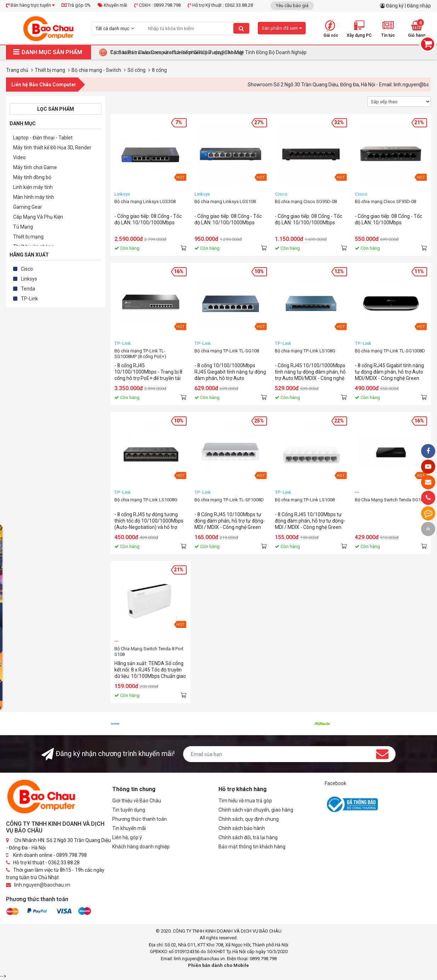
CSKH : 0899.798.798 (157, 5)
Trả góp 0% (76, 5)
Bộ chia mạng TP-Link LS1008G (146, 500)
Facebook (336, 783)
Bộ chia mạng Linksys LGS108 (225, 201)
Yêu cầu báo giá (292, 5)
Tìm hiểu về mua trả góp (245, 801)
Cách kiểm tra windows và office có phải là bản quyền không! (177, 52)
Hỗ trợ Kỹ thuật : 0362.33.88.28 (220, 5)
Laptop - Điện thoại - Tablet (43, 138)
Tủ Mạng (23, 227)
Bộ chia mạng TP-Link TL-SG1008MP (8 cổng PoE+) (140, 354)
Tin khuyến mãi (129, 828)
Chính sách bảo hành (242, 828)
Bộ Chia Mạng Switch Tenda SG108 (390, 500)
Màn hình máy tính (34, 197)
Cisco (27, 269)
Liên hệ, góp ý (127, 837)
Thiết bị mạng (28, 237)
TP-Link (29, 299)
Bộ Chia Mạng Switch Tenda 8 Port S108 (149, 652)
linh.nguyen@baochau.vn (42, 885)
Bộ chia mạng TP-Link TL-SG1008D (390, 351)
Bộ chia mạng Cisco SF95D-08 (385, 201)
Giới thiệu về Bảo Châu (137, 801)
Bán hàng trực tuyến (30, 5)
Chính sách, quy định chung (249, 819)
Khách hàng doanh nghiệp (141, 847)
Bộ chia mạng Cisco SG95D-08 (306, 201)
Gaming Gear (28, 207)
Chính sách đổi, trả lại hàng (248, 837)
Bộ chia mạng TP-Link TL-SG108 (227, 351)
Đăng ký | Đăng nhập (408, 6)
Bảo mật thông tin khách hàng (252, 847)
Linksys (29, 279)
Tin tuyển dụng (129, 810)
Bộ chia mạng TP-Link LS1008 (305, 500)
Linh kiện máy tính (33, 187)
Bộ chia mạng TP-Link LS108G (305, 351)
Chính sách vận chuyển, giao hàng (256, 810)
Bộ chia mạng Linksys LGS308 (145, 201)
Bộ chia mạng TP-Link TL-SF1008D (229, 500)
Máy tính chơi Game (35, 167)
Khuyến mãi (112, 5)
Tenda (28, 289)
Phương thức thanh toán (140, 819)
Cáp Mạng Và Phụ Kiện (38, 217)
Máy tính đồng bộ (32, 177)
